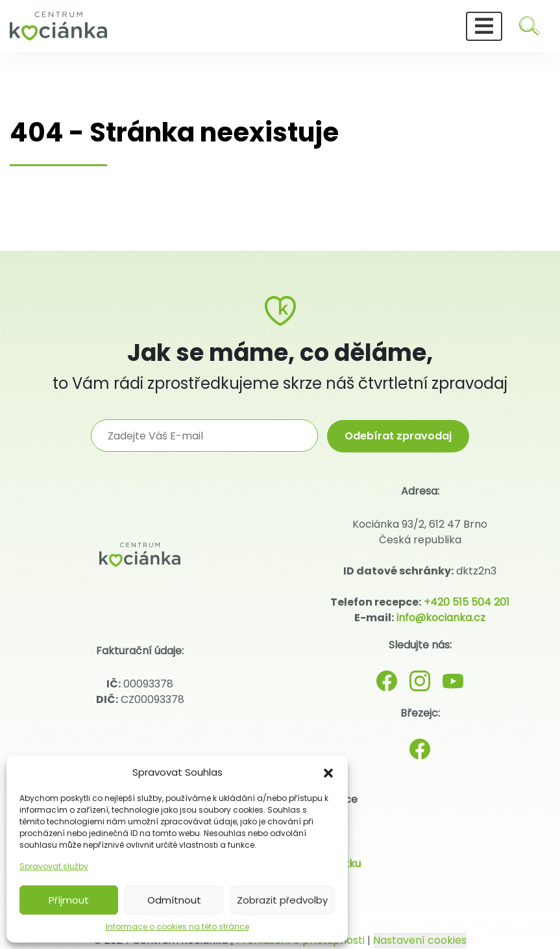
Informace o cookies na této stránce (177, 927)
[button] (328, 772)
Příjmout (69, 900)
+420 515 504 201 (467, 602)
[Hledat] (530, 26)
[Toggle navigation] (484, 26)
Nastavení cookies (420, 940)
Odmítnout (174, 900)
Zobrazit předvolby (282, 900)
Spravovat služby (54, 866)
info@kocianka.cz (441, 618)
